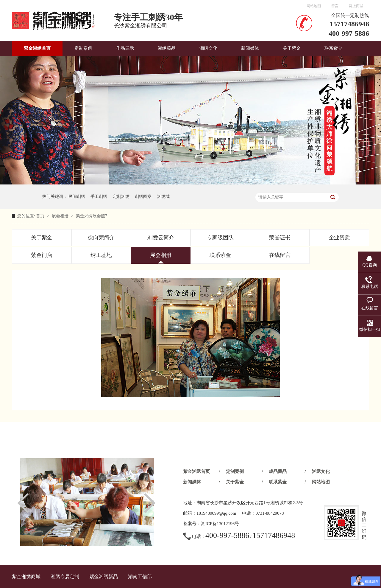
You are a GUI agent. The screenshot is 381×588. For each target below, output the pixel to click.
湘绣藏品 (167, 48)
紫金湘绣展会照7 (92, 216)
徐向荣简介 (101, 238)
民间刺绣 (77, 197)
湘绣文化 (208, 48)
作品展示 (125, 48)
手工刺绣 (99, 197)
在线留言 (280, 255)
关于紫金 (292, 48)
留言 (335, 6)
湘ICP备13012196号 (220, 524)
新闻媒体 (250, 48)
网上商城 (356, 6)
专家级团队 (220, 238)
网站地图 (314, 6)
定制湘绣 (121, 197)
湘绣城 (163, 197)
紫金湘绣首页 (37, 48)
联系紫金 (333, 48)
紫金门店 (42, 255)
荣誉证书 (280, 238)
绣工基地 (101, 255)
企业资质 (339, 238)
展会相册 (61, 216)
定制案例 (83, 48)
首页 (41, 216)
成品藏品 (278, 471)
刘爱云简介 (161, 238)
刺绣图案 (143, 197)
